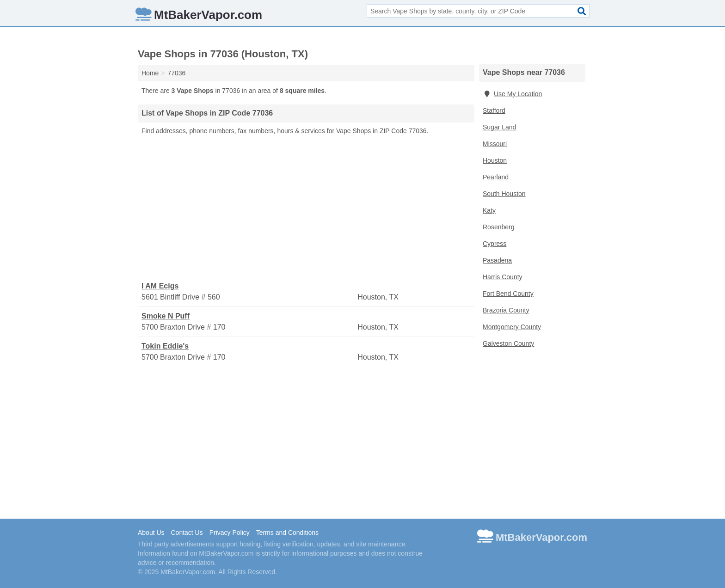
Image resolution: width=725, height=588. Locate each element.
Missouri (495, 144)
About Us (151, 533)
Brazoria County (506, 310)
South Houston (504, 194)
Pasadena (497, 260)
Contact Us (187, 533)
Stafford (494, 110)
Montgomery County (512, 327)
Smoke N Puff (166, 316)
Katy (489, 210)
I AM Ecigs (160, 286)
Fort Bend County (508, 294)
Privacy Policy (230, 533)
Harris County (503, 277)
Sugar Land (499, 127)
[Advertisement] (306, 208)
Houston (495, 160)
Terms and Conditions (287, 533)
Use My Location (512, 94)
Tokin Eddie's (165, 346)
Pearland (496, 177)
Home (150, 73)
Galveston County (508, 343)
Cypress (495, 244)
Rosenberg (499, 227)
